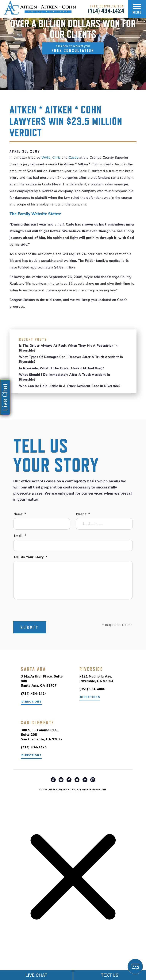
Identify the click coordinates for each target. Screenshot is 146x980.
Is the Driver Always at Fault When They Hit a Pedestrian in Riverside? (68, 348)
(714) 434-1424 (106, 11)
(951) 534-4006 (92, 689)
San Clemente (38, 723)
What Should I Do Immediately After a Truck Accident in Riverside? (64, 377)
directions (90, 697)
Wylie (46, 158)
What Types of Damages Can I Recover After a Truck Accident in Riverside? (71, 360)
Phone (83, 514)
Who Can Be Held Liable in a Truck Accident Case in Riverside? (70, 386)
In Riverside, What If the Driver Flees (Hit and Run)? (62, 368)
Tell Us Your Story (30, 557)
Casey (73, 158)
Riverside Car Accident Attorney (73, 792)
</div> (29, 965)
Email (20, 536)
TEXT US (110, 975)
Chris (56, 158)
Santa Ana (33, 669)
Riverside (91, 669)
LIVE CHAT (36, 975)
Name (20, 514)
